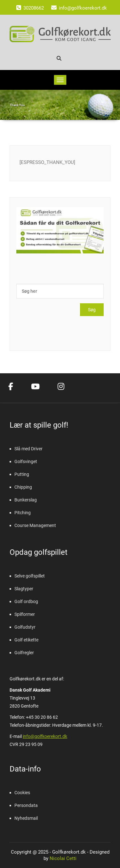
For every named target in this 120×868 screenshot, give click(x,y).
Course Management (35, 525)
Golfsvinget (26, 461)
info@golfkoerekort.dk (45, 736)
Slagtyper (24, 589)
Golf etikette (26, 640)
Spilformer (25, 614)
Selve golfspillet (30, 576)
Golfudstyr (25, 627)
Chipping (23, 487)
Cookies (22, 793)
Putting (22, 474)
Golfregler (24, 653)
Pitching (23, 513)
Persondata (26, 805)
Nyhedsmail (26, 818)
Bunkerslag (26, 500)
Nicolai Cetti (62, 858)
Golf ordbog (26, 601)
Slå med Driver (28, 449)
